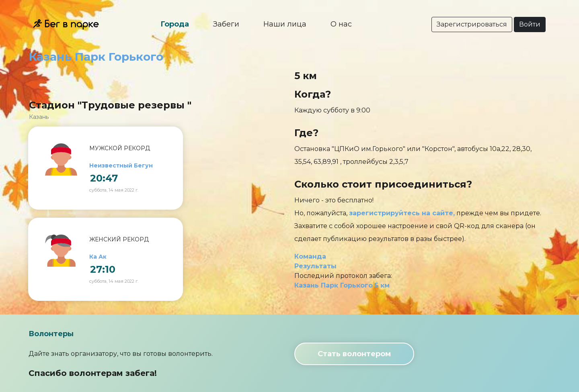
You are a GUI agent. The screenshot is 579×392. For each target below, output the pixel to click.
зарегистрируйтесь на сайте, (402, 213)
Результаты (315, 266)
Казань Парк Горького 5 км (342, 285)
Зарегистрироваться (472, 24)
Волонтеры (51, 334)
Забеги (226, 24)
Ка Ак (98, 257)
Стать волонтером (354, 354)
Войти (530, 24)
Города (175, 24)
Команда (310, 256)
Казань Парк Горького (96, 57)
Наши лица (285, 24)
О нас (341, 24)
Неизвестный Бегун (121, 165)
